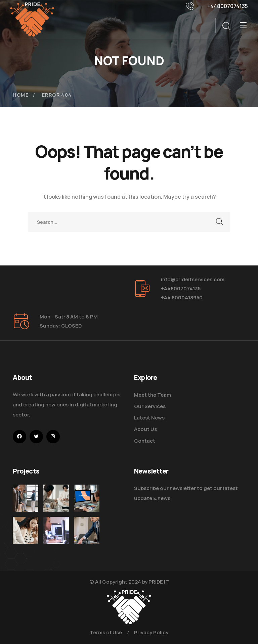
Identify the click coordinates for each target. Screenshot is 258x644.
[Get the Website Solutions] (56, 543)
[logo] (32, 19)
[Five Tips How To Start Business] (26, 498)
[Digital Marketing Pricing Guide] (56, 498)
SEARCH (220, 222)
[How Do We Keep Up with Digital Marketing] (87, 498)
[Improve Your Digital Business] (26, 537)
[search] (226, 26)
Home (21, 95)
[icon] (19, 437)
